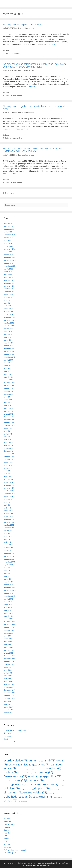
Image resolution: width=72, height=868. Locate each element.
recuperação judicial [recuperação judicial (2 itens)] (27, 789)
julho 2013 (8, 499)
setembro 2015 (9, 425)
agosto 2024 (8, 238)
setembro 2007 (9, 698)
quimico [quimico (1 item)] (61, 785)
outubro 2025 (9, 229)
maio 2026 (8, 223)
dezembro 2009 (10, 622)
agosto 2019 (8, 294)
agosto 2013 (8, 496)
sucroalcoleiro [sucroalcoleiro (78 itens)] (35, 792)
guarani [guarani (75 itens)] (18, 780)
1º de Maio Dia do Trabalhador (15, 730)
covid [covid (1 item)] (30, 773)
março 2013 (8, 511)
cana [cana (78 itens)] (45, 764)
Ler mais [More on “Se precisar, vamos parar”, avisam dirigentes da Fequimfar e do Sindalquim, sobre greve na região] (32, 87)
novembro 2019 (10, 286)
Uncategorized (9, 742)
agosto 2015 (8, 428)
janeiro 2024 (8, 246)
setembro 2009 (9, 630)
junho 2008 (8, 673)
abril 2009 (7, 644)
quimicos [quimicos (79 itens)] (12, 788)
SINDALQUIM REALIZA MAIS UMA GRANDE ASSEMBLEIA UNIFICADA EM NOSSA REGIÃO (32, 150)
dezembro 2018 (10, 317)
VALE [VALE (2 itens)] (20, 801)
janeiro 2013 (8, 516)
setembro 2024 (9, 235)
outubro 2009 (9, 627)
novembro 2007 (10, 693)
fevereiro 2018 (9, 343)
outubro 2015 (9, 423)
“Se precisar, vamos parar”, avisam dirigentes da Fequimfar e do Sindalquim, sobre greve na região (35, 65)
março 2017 (8, 374)
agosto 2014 (8, 462)
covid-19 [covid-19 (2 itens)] (36, 773)
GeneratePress (45, 865)
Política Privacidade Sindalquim (15, 850)
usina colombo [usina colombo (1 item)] (58, 797)
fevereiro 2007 (9, 710)
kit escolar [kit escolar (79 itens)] (35, 780)
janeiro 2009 (8, 653)
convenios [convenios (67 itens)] (52, 768)
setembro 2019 (9, 292)
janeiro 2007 (8, 713)
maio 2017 (8, 368)
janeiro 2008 (8, 687)
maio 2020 (8, 275)
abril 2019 (7, 306)
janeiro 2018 (8, 346)
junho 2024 (8, 243)
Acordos (7, 819)
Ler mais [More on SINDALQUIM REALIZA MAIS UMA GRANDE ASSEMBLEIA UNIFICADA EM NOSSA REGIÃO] (13, 174)
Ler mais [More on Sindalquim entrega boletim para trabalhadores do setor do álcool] (24, 129)
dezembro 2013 (10, 485)
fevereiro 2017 (9, 377)
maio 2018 (8, 334)
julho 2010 (8, 602)
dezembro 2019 (10, 283)
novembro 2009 (10, 624)
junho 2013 (8, 502)
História (7, 833)
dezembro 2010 (10, 588)
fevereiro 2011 (9, 582)
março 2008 (8, 681)
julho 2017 (8, 363)
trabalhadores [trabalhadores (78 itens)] (15, 796)
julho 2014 (8, 465)
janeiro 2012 (8, 551)
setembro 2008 (9, 664)
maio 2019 (8, 303)
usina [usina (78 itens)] (47, 796)
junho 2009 (8, 639)
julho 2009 (8, 636)
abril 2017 (7, 371)
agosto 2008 (8, 667)
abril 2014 (7, 474)
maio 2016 (8, 403)
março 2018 (8, 340)
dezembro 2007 (10, 690)
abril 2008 (7, 679)
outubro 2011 (9, 559)
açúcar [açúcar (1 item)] (36, 765)
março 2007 (8, 707)
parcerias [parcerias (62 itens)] (20, 784)
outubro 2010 (9, 593)
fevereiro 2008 (9, 684)
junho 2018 (8, 331)
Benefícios (8, 821)
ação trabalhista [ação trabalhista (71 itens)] (21, 764)
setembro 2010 (9, 596)
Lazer (6, 841)
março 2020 (8, 277)
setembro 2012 (9, 528)
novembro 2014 (10, 454)
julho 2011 (8, 568)
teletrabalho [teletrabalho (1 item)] (51, 793)
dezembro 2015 (10, 417)
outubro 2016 (9, 388)
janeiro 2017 (8, 380)
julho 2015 (8, 431)
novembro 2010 (10, 590)
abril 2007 (7, 704)
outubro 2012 (9, 525)
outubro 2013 (9, 491)
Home (6, 836)
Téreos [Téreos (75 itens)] (34, 797)
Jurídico (7, 839)
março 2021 (8, 252)
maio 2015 (8, 437)
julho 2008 (8, 670)
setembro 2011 (9, 562)
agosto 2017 (8, 360)
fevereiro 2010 (9, 616)
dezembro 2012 (10, 519)
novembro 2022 (10, 249)
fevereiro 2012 (9, 548)
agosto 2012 (8, 531)
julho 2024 (8, 240)
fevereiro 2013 (9, 514)
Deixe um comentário (14, 53)
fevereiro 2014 (9, 479)
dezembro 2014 (10, 451)
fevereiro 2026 (9, 226)
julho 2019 (8, 297)
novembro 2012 (10, 522)
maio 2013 (8, 505)
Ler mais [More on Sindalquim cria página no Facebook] (51, 44)
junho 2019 (8, 300)
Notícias (7, 844)
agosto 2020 (8, 269)
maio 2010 (8, 607)
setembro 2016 (9, 391)
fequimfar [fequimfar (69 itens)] (36, 776)
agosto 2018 (8, 329)
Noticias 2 (7, 847)
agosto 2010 (8, 599)
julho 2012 (8, 533)
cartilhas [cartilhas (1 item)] (21, 769)
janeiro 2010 (8, 619)
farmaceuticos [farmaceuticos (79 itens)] (15, 776)
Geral (7, 50)
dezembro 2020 (10, 258)
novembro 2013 (10, 488)
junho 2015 (8, 434)
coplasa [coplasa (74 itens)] (11, 772)
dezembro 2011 (10, 553)
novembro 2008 (10, 659)
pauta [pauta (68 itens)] (35, 784)
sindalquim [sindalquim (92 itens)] (14, 792)
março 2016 (8, 408)
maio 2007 (8, 701)
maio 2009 (8, 642)
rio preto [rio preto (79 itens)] (42, 788)
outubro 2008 (9, 662)
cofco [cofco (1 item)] (26, 769)
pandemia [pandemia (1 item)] (9, 785)
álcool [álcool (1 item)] (25, 801)
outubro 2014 (9, 457)
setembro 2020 (9, 266)
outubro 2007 (9, 696)
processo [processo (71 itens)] (50, 784)
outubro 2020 (9, 263)
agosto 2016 (8, 394)
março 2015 (8, 442)
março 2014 (8, 477)
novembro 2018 (10, 320)
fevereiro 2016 (9, 411)
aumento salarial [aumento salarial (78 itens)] (42, 760)
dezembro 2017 (10, 349)
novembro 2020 (10, 260)
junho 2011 (8, 570)
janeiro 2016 (8, 414)
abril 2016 (7, 405)
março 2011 (8, 579)
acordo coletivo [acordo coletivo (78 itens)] (16, 760)
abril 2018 (7, 337)
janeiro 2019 (8, 314)
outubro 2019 (9, 289)
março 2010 (8, 613)
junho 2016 (8, 400)
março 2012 (8, 545)
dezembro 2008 (10, 656)
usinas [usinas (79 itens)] (10, 800)
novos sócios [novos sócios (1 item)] (57, 781)
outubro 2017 (9, 354)
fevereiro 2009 (9, 650)
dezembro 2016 (10, 383)
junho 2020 (8, 272)
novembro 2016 (10, 385)
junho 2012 (8, 536)
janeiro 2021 (8, 255)
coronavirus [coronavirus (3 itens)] (24, 773)
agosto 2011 (8, 565)
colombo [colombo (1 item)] (31, 769)
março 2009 (8, 647)
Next (13, 193)
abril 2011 (7, 576)
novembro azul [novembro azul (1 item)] (49, 781)
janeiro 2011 (8, 585)
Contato (7, 827)
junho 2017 (8, 366)
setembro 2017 (9, 357)
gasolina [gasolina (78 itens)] (53, 776)
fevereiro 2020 (9, 280)
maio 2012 (8, 539)
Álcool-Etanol (9, 733)
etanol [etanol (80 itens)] (46, 772)
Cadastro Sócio (9, 824)
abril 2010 (7, 610)
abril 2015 (7, 440)
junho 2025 (8, 232)
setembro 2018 (9, 326)
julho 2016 (8, 397)
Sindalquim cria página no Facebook (22, 24)
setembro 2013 (9, 494)
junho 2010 (8, 605)
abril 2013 (7, 508)
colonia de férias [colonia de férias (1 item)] (39, 769)
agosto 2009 (8, 633)
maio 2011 (8, 573)
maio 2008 (8, 676)
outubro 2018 (9, 323)
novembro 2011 (10, 556)
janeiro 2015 (8, 448)
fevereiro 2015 (9, 445)
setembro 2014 (9, 459)
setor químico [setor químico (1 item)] (55, 789)
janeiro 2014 (8, 482)
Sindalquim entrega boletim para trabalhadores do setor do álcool (34, 107)
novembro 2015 (10, 420)
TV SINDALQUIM (10, 853)
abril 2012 (7, 542)
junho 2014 (8, 468)
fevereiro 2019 (9, 312)
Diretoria (7, 830)
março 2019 (8, 309)
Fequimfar (8, 736)
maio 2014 (8, 471)
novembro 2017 (10, 351)
